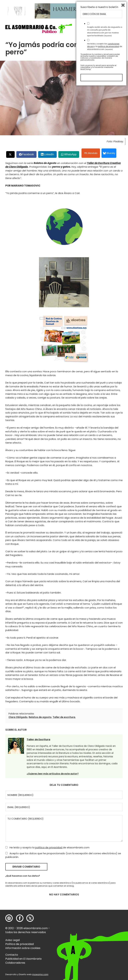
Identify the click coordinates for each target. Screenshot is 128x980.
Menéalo (91, 153)
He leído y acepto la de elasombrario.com (47, 847)
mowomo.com (40, 974)
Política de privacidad (19, 944)
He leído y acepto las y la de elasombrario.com (105, 939)
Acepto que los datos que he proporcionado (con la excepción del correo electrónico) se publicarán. (63, 855)
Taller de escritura (64, 717)
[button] (39, 28)
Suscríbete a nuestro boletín (99, 900)
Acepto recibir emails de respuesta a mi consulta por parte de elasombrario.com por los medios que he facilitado (105, 924)
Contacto (12, 955)
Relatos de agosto (40, 717)
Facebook (28, 154)
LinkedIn (49, 154)
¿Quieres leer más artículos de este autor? (53, 774)
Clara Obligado (18, 717)
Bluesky (109, 153)
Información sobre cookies (23, 948)
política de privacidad (49, 847)
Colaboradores (15, 963)
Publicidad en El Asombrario (23, 959)
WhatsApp (70, 154)
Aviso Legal (12, 940)
